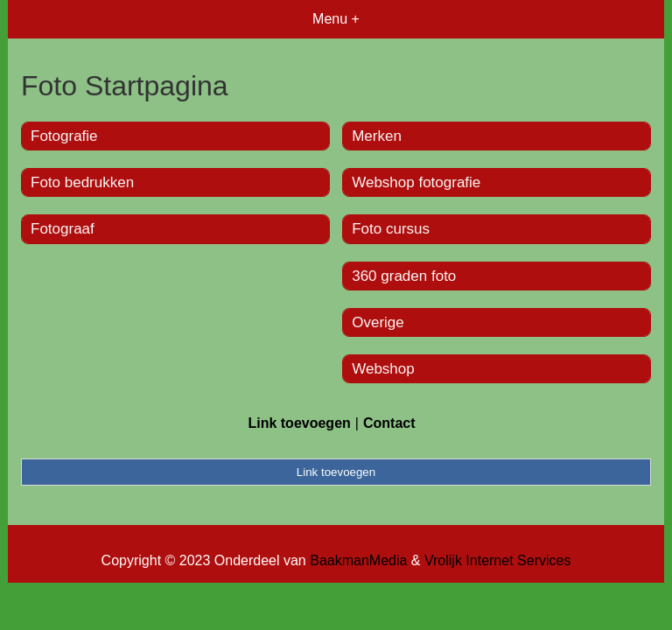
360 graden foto (404, 276)
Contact (389, 423)
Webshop (383, 369)
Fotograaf (63, 229)
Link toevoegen (299, 423)
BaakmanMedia (358, 560)
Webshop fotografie (416, 182)
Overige (378, 322)
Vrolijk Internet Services (497, 560)
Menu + (336, 19)
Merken (377, 136)
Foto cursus (391, 229)
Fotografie (64, 136)
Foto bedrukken (82, 182)
